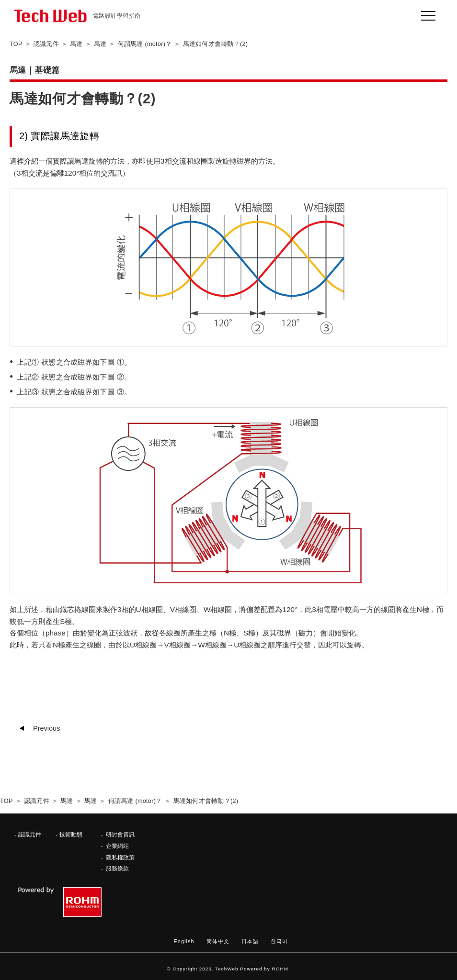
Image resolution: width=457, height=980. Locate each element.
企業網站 (117, 846)
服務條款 (117, 868)
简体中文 (218, 941)
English (184, 941)
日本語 (250, 941)
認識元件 (30, 834)
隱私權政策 (120, 857)
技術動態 (71, 834)
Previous (46, 728)
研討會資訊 (120, 834)
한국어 (279, 941)
